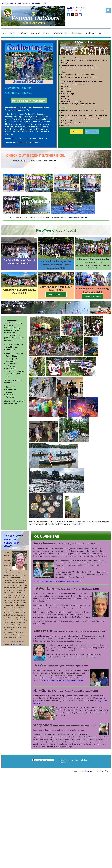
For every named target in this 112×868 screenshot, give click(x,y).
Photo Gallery (77, 524)
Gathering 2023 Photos (56, 294)
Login (44, 3)
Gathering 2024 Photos (93, 296)
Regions (27, 3)
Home (4, 3)
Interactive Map (92, 132)
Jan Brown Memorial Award (28, 142)
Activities (64, 108)
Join (20, 3)
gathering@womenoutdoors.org (74, 217)
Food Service (65, 58)
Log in (108, 10)
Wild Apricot (87, 771)
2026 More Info (76, 132)
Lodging (63, 72)
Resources (36, 3)
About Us (12, 3)
